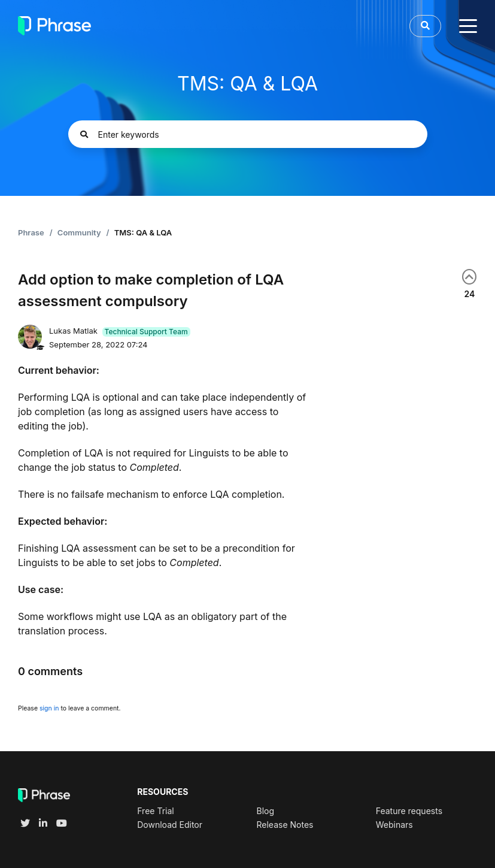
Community (79, 232)
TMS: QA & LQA (143, 232)
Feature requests (409, 811)
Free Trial (155, 811)
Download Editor (170, 825)
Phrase (31, 232)
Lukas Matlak (75, 331)
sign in (49, 708)
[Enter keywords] (248, 134)
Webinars (394, 825)
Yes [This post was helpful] (469, 277)
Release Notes (285, 825)
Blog (265, 811)
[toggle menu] (468, 26)
